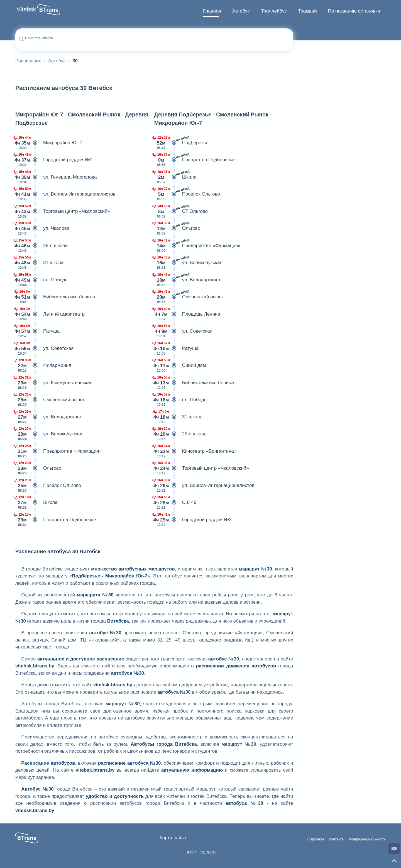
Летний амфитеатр (50, 314)
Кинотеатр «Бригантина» (195, 451)
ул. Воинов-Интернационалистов (65, 194)
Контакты (337, 839)
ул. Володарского (48, 417)
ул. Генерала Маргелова (56, 177)
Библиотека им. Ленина (55, 297)
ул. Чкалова (42, 228)
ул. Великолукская (49, 434)
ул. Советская (45, 348)
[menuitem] (212, 11)
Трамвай (307, 11)
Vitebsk (26, 9)
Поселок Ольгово (48, 486)
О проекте (316, 839)
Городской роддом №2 (54, 160)
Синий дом (180, 365)
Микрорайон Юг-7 (49, 143)
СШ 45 (175, 503)
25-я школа (41, 246)
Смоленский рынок (50, 400)
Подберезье (181, 143)
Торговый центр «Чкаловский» (63, 211)
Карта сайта (173, 838)
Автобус (241, 11)
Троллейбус (274, 11)
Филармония (43, 365)
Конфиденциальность (367, 839)
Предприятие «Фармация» (58, 451)
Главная (212, 11)
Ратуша (37, 331)
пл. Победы (42, 280)
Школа (36, 503)
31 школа (39, 263)
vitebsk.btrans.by (35, 666)
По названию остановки (354, 11)
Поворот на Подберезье (56, 520)
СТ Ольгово (181, 211)
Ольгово (38, 468)
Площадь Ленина (187, 314)
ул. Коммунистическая (54, 383)
